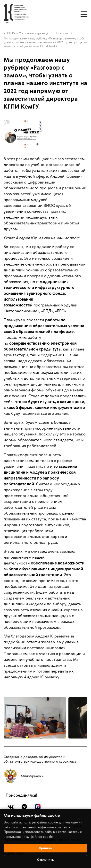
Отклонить (45, 860)
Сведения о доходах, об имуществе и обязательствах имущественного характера (40, 759)
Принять (45, 848)
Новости (62, 33)
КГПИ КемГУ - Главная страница (26, 33)
